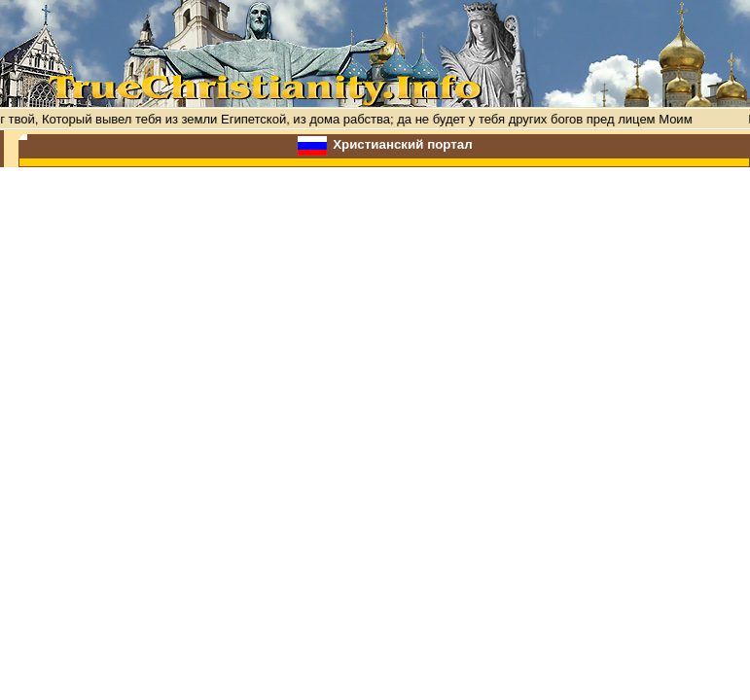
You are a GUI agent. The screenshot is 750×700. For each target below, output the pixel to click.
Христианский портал (403, 144)
